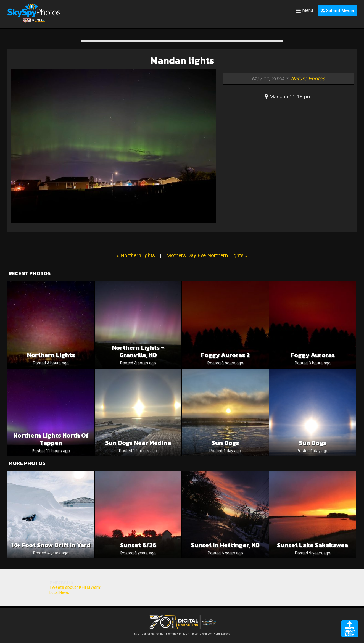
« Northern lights (136, 255)
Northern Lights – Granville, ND (138, 351)
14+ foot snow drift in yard (51, 545)
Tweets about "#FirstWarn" (75, 587)
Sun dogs (225, 443)
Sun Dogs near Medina (138, 443)
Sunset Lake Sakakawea (312, 545)
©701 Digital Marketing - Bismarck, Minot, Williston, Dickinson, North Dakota (182, 632)
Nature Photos (308, 79)
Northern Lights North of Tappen (51, 439)
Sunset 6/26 (138, 545)
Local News (59, 592)
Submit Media (337, 11)
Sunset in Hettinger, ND (225, 545)
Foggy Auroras (313, 355)
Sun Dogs (312, 443)
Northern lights (51, 355)
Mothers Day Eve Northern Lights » (207, 255)
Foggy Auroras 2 (225, 355)
